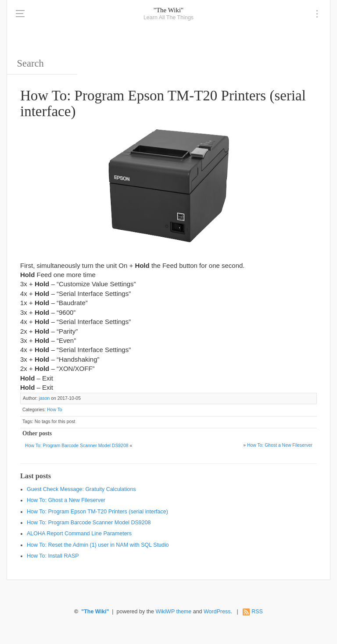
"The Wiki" (168, 10)
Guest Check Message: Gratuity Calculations (81, 489)
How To (55, 410)
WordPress (217, 612)
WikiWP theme (173, 612)
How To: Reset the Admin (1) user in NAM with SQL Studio (98, 545)
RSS (257, 612)
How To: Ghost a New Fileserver (280, 445)
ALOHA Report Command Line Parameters (79, 534)
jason (44, 398)
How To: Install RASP (53, 556)
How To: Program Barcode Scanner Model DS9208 (77, 446)
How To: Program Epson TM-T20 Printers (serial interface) (97, 512)
